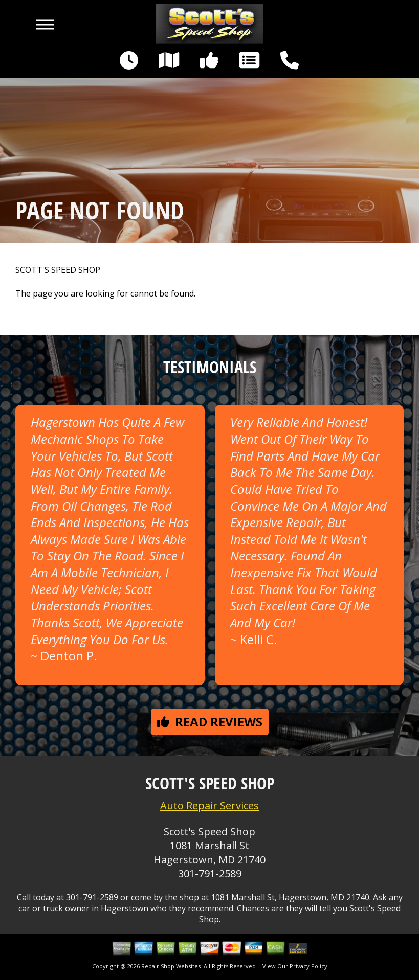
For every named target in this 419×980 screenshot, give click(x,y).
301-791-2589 (210, 873)
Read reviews (210, 722)
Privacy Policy (308, 966)
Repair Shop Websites (170, 966)
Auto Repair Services (209, 805)
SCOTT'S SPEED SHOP (58, 270)
